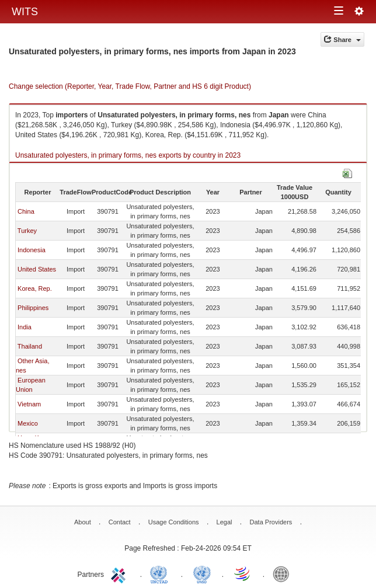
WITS (25, 12)
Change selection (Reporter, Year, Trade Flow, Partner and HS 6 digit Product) (130, 86)
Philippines (33, 308)
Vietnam (29, 404)
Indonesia (32, 250)
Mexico (28, 423)
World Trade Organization (243, 573)
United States (37, 269)
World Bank (284, 573)
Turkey (27, 231)
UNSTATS (202, 573)
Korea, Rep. (35, 288)
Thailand (30, 346)
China (26, 211)
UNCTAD (161, 573)
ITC (120, 573)
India (25, 327)
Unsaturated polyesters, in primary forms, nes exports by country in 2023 (128, 155)
